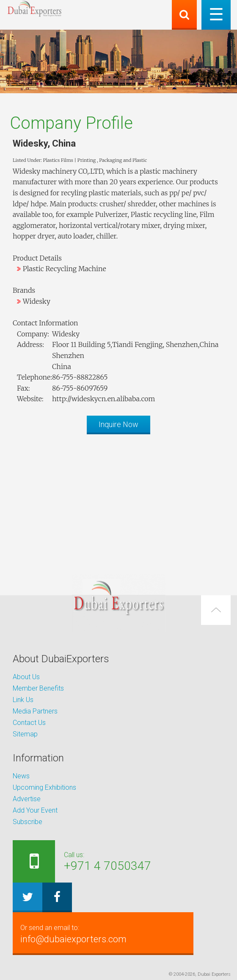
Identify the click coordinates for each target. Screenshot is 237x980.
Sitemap (25, 734)
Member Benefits (38, 688)
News (21, 776)
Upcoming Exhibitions (44, 787)
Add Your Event (35, 810)
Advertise (27, 799)
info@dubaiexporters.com (103, 933)
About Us (26, 677)
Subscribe (28, 822)
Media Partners (35, 711)
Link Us (23, 700)
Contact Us (29, 723)
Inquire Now (118, 424)
